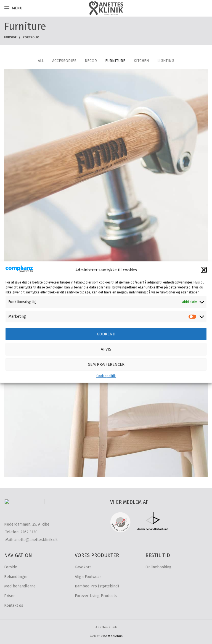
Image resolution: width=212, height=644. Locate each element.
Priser (10, 596)
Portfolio (31, 37)
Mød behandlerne (20, 586)
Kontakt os (14, 605)
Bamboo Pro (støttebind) (97, 586)
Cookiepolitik (106, 376)
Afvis (106, 349)
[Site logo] (106, 8)
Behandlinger (16, 577)
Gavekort (83, 567)
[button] (204, 270)
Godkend (106, 334)
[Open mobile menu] (13, 8)
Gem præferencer (106, 364)
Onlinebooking (158, 567)
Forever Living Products (96, 596)
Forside (10, 37)
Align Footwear (88, 577)
